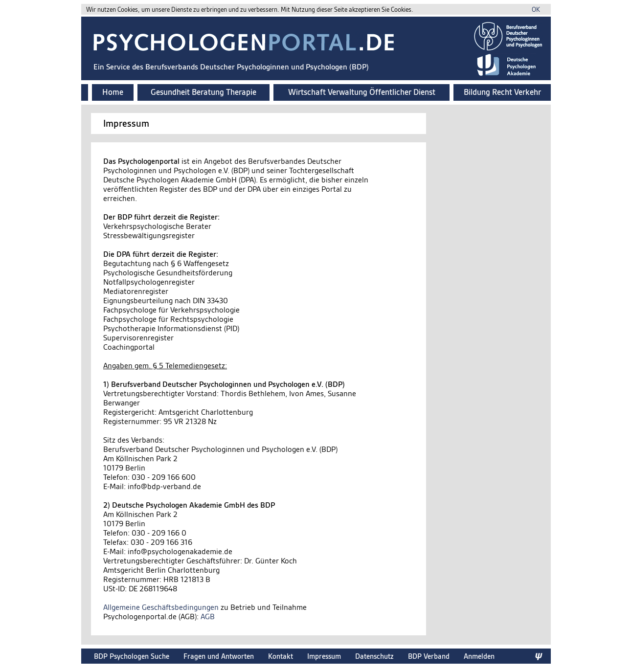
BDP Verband (429, 656)
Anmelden (479, 656)
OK (536, 10)
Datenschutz (374, 656)
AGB (208, 616)
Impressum (324, 656)
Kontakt (281, 656)
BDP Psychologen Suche (132, 656)
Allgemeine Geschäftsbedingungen (161, 607)
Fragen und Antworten (219, 656)
